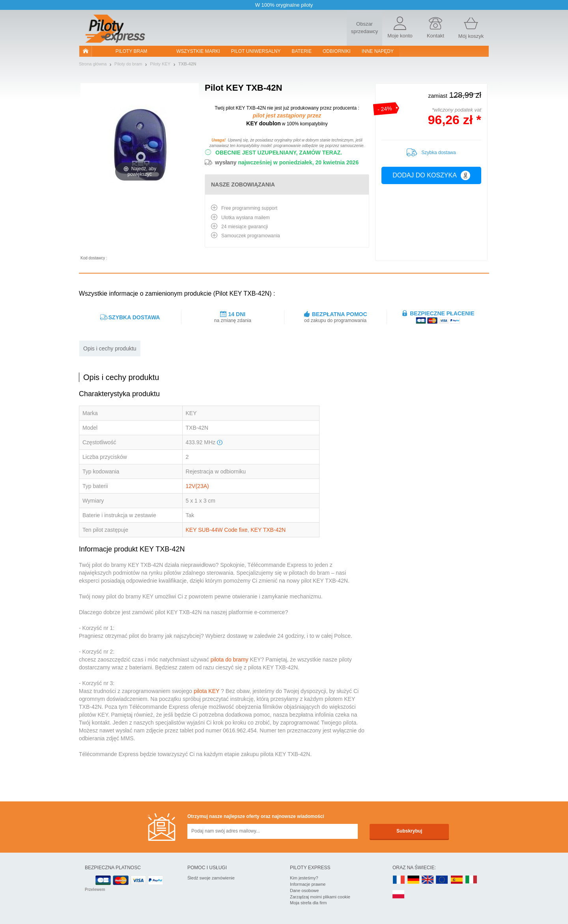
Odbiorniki (337, 51)
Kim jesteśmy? (304, 878)
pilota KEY (206, 691)
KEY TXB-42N (268, 530)
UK (428, 880)
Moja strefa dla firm (308, 903)
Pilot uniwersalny (256, 51)
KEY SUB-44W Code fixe (217, 530)
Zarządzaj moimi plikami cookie (320, 897)
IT (471, 880)
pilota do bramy (230, 659)
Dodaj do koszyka (431, 175)
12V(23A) (197, 486)
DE (413, 880)
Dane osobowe (304, 890)
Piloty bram (131, 51)
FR (399, 880)
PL (399, 895)
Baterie (302, 51)
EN (442, 880)
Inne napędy (378, 51)
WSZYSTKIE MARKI (198, 51)
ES (457, 880)
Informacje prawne (308, 884)
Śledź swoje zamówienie (211, 878)
